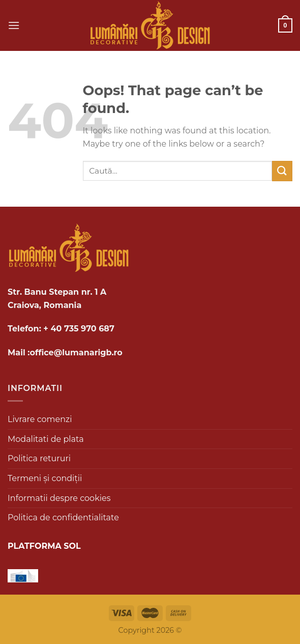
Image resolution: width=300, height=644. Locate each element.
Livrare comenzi (40, 419)
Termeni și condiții (45, 478)
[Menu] (14, 25)
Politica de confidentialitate (63, 517)
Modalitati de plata (46, 439)
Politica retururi (39, 458)
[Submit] (282, 171)
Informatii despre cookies (59, 498)
